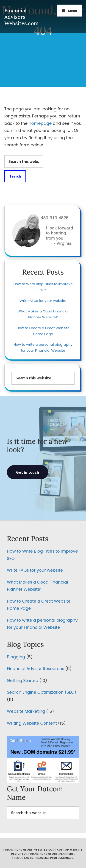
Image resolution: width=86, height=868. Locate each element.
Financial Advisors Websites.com (22, 17)
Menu (73, 11)
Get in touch (28, 472)
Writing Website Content (32, 723)
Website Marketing (26, 711)
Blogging (16, 657)
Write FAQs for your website (43, 301)
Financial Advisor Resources (35, 669)
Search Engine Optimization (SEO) (42, 692)
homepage (40, 123)
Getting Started (23, 680)
